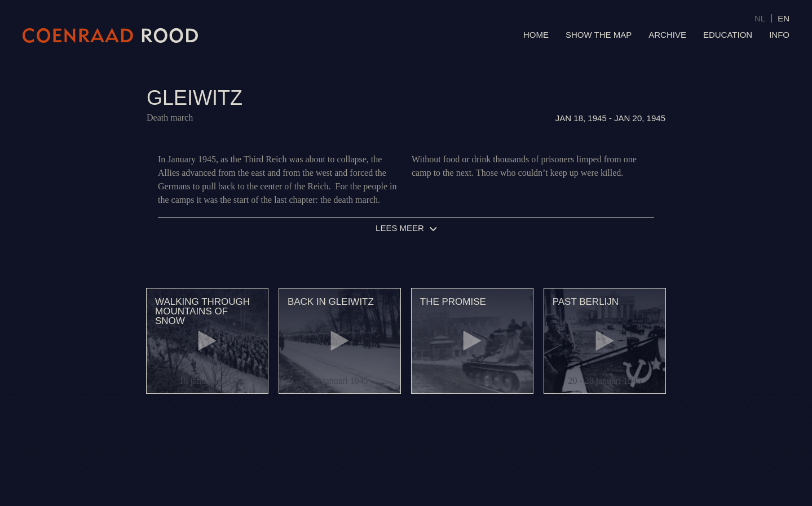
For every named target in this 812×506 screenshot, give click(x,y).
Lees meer (400, 228)
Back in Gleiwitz (331, 302)
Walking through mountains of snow (202, 311)
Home (536, 35)
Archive (667, 35)
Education (728, 35)
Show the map (599, 35)
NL (760, 18)
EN (784, 18)
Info (779, 35)
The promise (453, 302)
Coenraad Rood (111, 35)
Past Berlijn (586, 302)
